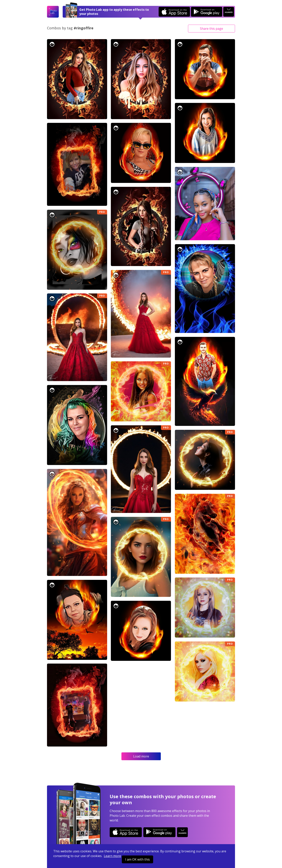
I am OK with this (137, 859)
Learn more (112, 856)
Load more (141, 756)
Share (211, 29)
